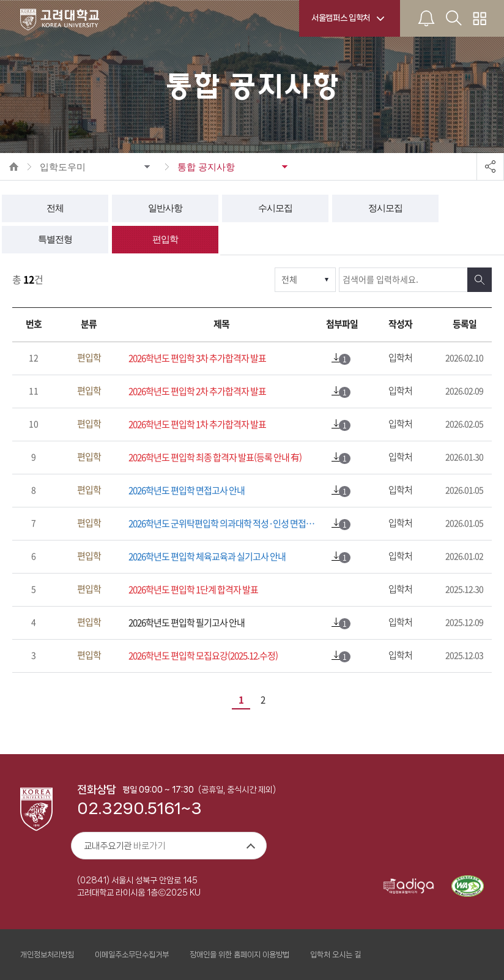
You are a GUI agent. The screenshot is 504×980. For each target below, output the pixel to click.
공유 (490, 166)
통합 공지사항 (206, 167)
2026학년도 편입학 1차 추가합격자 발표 (197, 425)
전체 (55, 208)
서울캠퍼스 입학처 (341, 18)
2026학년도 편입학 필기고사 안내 (187, 623)
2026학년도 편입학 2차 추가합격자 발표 (197, 391)
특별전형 (55, 239)
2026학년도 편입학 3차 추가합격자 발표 (197, 358)
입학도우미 (63, 167)
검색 (480, 280)
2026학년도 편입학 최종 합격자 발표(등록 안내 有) (215, 458)
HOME (14, 166)
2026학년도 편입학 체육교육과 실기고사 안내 (207, 557)
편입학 (165, 239)
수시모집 (275, 208)
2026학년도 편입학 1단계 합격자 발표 (193, 590)
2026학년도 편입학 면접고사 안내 (187, 491)
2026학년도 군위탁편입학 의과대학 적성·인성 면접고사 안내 (224, 524)
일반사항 (165, 208)
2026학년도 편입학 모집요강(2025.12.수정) (203, 656)
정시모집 (385, 208)
